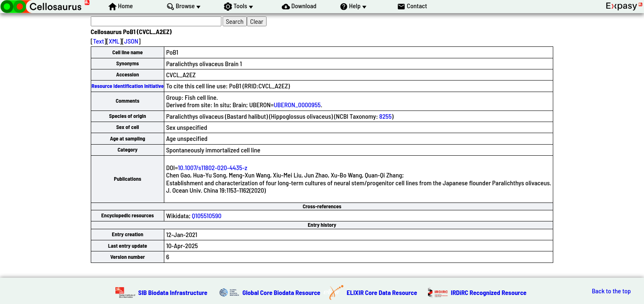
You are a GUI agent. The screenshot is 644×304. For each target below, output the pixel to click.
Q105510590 (207, 215)
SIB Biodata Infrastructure (173, 292)
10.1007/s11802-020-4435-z (213, 167)
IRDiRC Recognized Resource (489, 292)
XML (114, 41)
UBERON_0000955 (297, 105)
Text (98, 41)
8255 (385, 116)
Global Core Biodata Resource (281, 292)
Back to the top (611, 291)
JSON (131, 41)
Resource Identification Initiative (128, 86)
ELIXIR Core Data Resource (382, 292)
